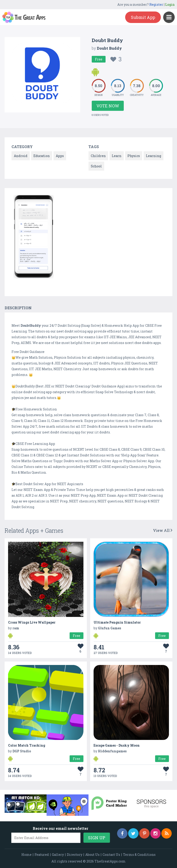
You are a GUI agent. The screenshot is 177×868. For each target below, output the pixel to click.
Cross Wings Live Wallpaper (32, 622)
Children (98, 156)
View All (163, 530)
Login (170, 4)
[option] (34, 238)
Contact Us (111, 855)
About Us (92, 855)
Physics (134, 156)
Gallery (58, 855)
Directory (75, 855)
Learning (153, 156)
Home (27, 855)
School (96, 166)
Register (156, 4)
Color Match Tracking (27, 745)
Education (42, 156)
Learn (117, 156)
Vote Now (108, 106)
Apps (60, 156)
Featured (42, 855)
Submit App (143, 17)
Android (21, 156)
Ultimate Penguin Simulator (117, 622)
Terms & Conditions (139, 855)
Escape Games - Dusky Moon (117, 745)
